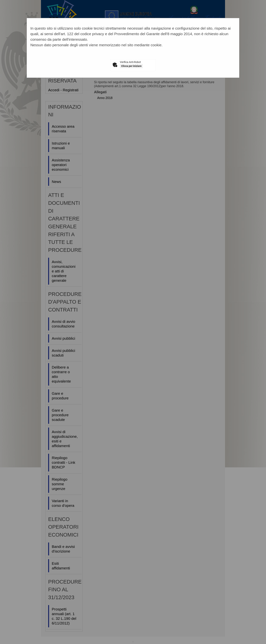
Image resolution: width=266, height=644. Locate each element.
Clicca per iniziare (131, 66)
